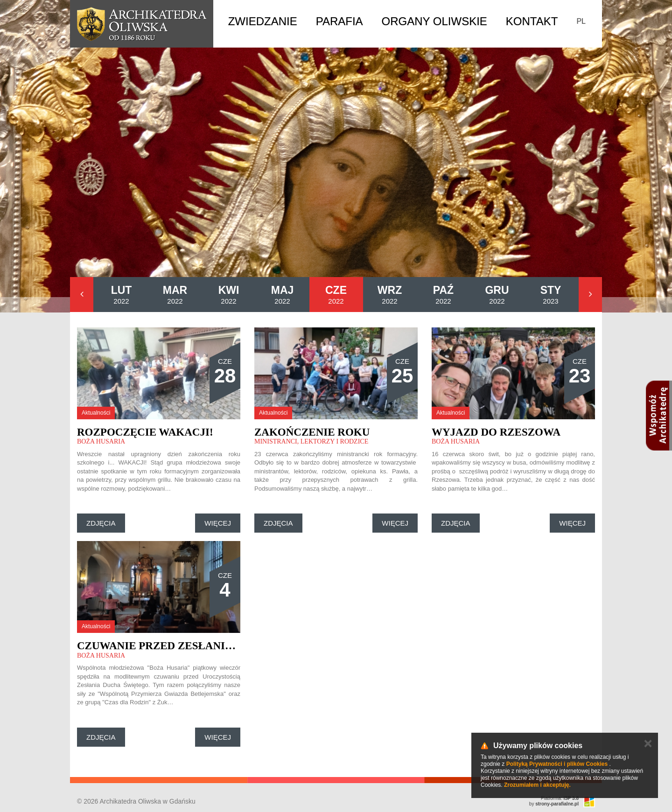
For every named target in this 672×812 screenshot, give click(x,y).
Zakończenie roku (312, 432)
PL (581, 21)
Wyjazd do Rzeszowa (496, 432)
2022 (122, 295)
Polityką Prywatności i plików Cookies (557, 764)
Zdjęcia (101, 523)
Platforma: (560, 798)
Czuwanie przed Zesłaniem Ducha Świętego (211, 646)
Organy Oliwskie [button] (434, 21)
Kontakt (532, 21)
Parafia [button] (339, 21)
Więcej (218, 523)
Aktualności (96, 413)
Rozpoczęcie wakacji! (145, 432)
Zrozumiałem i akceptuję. (537, 785)
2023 (551, 295)
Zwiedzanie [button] (263, 21)
